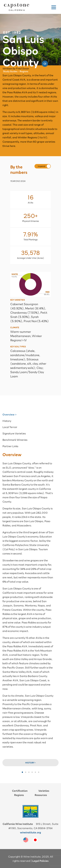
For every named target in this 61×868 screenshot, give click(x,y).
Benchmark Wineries (15, 440)
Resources (41, 795)
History (7, 421)
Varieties (44, 791)
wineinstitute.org (30, 832)
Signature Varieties (14, 433)
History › (30, 763)
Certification (20, 791)
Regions (19, 795)
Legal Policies (40, 861)
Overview (8, 414)
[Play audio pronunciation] (45, 62)
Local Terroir (10, 427)
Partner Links (10, 446)
